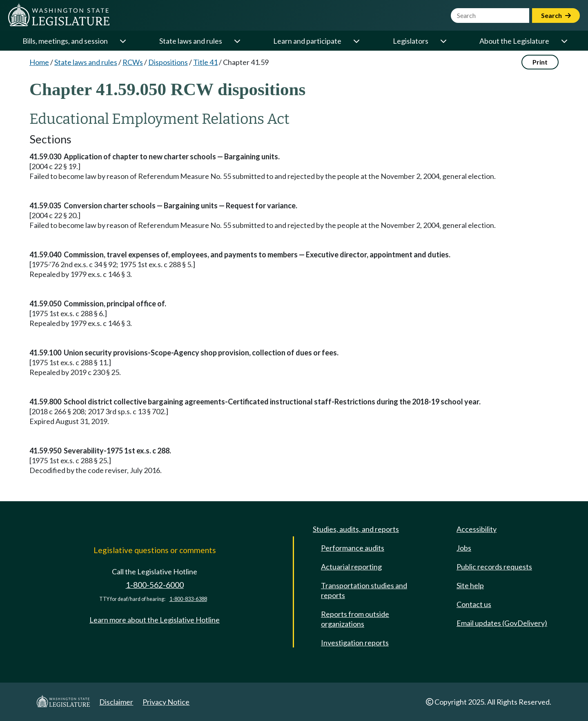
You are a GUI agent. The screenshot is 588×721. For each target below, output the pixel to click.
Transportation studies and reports (364, 590)
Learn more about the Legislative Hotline (155, 620)
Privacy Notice (166, 702)
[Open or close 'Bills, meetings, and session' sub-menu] (122, 41)
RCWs (133, 62)
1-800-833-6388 (188, 599)
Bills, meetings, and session (65, 41)
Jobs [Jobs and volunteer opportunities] (464, 548)
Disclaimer (116, 702)
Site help (470, 585)
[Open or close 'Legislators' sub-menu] (443, 41)
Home (39, 62)
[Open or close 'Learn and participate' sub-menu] (356, 41)
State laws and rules (191, 41)
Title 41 (205, 62)
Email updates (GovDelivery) (502, 623)
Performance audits (353, 548)
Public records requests (494, 567)
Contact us (474, 604)
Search (556, 15)
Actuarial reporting (351, 567)
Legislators (411, 41)
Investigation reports (355, 643)
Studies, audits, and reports (356, 529)
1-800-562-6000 (155, 585)
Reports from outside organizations (355, 619)
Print (540, 62)
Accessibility (477, 529)
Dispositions (168, 62)
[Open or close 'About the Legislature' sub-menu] (564, 41)
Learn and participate (307, 41)
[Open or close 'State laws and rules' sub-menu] (237, 41)
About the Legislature (514, 41)
